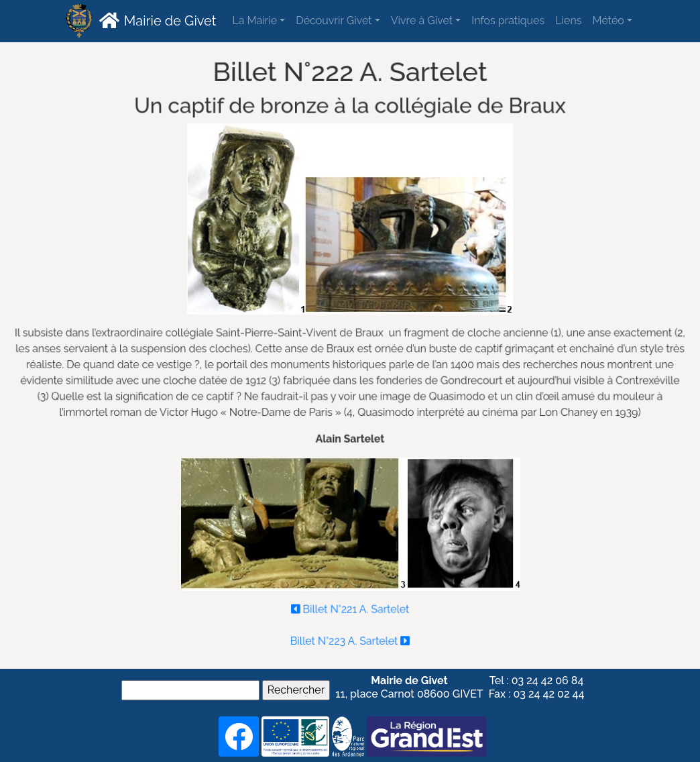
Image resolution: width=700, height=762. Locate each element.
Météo (608, 20)
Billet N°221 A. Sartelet (350, 605)
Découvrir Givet (334, 20)
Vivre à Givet (422, 20)
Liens (568, 20)
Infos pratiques (508, 20)
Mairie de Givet (156, 20)
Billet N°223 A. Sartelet (350, 637)
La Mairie (254, 20)
